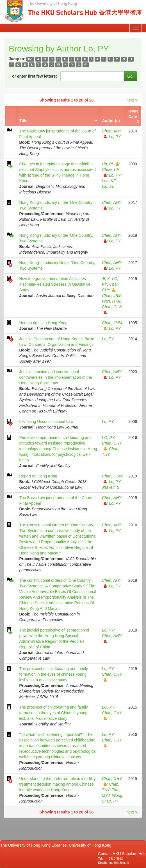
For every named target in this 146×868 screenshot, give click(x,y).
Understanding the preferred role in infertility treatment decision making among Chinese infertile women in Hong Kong (57, 784)
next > (132, 100)
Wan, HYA (111, 301)
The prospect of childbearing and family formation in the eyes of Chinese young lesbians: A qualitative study (53, 713)
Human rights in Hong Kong (43, 323)
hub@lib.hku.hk (119, 863)
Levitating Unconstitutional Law (46, 421)
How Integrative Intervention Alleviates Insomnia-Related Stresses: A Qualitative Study (55, 284)
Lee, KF (109, 181)
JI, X (106, 279)
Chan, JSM (112, 296)
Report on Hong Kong (38, 476)
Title (23, 121)
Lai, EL (108, 186)
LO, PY (108, 438)
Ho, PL (110, 164)
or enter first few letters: (35, 76)
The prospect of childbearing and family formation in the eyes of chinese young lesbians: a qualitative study (53, 674)
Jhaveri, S (111, 487)
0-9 (30, 59)
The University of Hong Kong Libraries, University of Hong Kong (57, 845)
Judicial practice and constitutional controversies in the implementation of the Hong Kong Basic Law (55, 377)
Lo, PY (115, 137)
